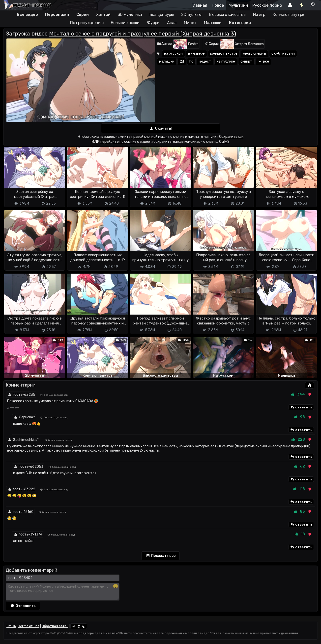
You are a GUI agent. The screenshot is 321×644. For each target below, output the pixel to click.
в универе (196, 54)
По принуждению (87, 23)
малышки (167, 61)
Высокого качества (227, 15)
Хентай (103, 15)
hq (191, 61)
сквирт (246, 61)
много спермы (254, 54)
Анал (172, 23)
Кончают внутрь (288, 15)
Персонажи (57, 15)
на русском (173, 54)
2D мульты (191, 15)
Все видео (27, 15)
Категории (240, 23)
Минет (190, 23)
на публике (226, 61)
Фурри (153, 23)
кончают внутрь (224, 54)
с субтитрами (283, 54)
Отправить (23, 606)
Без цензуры (162, 15)
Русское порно (267, 5)
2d (182, 61)
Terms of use (29, 626)
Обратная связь (55, 626)
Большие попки (125, 23)
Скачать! (161, 128)
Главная (199, 5)
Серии (83, 15)
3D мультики (130, 15)
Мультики (238, 5)
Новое (218, 5)
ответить (301, 407)
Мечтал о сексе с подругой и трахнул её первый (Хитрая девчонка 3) (143, 34)
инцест (205, 61)
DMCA (11, 626)
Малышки (213, 23)
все (263, 61)
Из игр (259, 15)
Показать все (160, 556)
